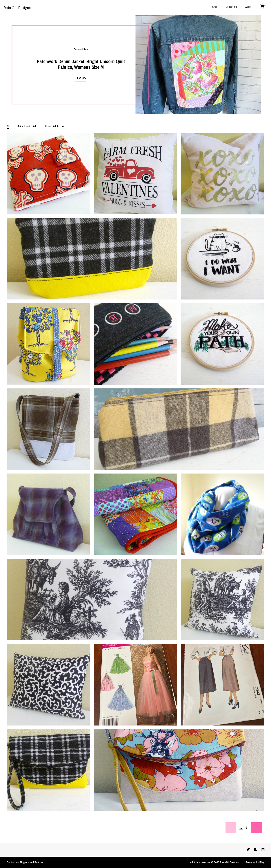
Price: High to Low (55, 126)
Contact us (13, 862)
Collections (231, 7)
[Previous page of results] (231, 828)
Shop (215, 7)
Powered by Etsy (255, 862)
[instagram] (263, 850)
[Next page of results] (257, 828)
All (8, 126)
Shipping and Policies (31, 862)
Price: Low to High (27, 126)
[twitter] (249, 850)
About (248, 7)
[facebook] (256, 850)
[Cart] (262, 7)
